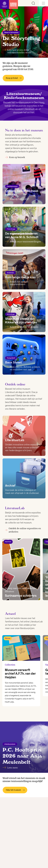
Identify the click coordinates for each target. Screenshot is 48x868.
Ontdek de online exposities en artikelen (23, 530)
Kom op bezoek (15, 157)
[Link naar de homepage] (9, 3)
